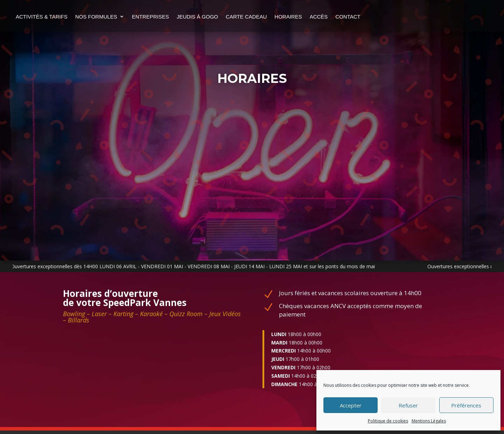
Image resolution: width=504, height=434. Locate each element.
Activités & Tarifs (86, 17)
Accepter (351, 405)
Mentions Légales (429, 421)
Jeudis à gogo (241, 17)
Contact (72, 43)
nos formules (140, 17)
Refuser (408, 405)
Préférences (466, 405)
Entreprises (194, 17)
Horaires (332, 17)
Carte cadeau (290, 17)
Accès (363, 17)
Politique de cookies (388, 421)
